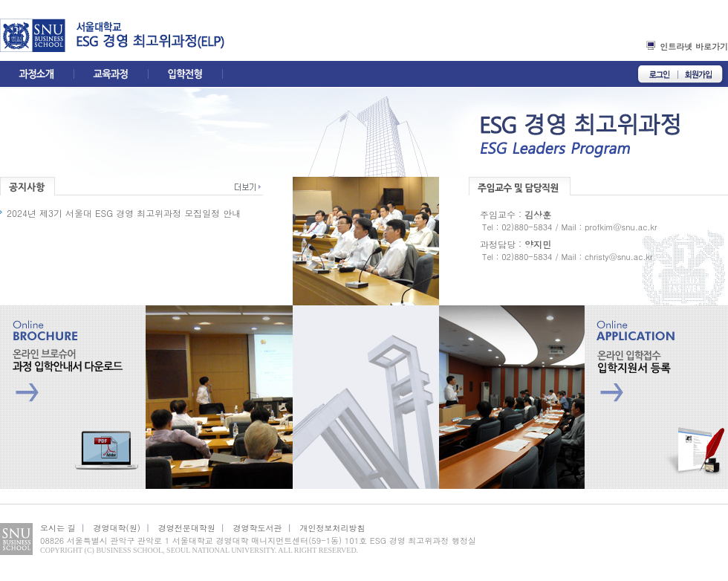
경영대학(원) (117, 528)
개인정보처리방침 (332, 528)
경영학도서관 (258, 528)
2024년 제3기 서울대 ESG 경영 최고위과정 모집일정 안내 (124, 213)
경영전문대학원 (187, 528)
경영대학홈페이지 (38, 35)
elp (206, 35)
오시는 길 (58, 528)
